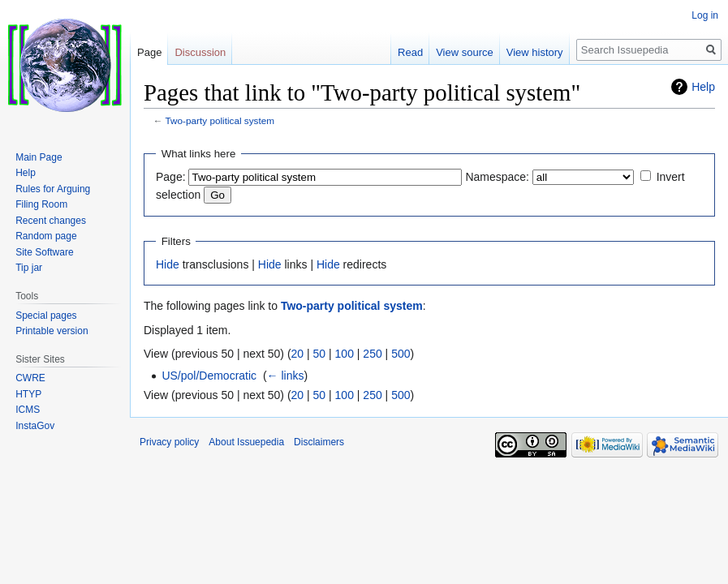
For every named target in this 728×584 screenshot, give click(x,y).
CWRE (30, 378)
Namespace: (497, 177)
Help (703, 87)
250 (372, 354)
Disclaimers (319, 442)
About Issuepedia (246, 442)
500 (401, 354)
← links (286, 376)
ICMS (28, 410)
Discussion (200, 52)
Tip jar (29, 268)
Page (149, 52)
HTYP (28, 394)
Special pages (46, 316)
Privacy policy (169, 442)
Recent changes (51, 221)
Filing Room (41, 204)
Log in (705, 15)
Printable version (52, 331)
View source (465, 52)
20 (298, 354)
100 (345, 354)
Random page (46, 236)
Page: (171, 177)
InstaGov (35, 426)
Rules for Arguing (53, 189)
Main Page (39, 157)
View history (535, 52)
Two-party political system (220, 120)
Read (410, 52)
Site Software (44, 252)
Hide (168, 264)
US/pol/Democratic (209, 376)
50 (320, 354)
